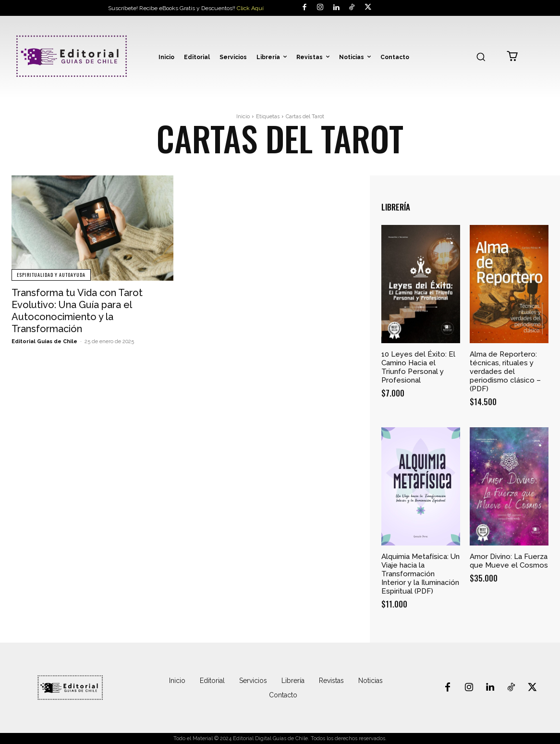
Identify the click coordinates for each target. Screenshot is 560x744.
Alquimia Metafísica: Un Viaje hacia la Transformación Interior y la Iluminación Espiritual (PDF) (420, 574)
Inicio (243, 117)
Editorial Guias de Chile (44, 340)
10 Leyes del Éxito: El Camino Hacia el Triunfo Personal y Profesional (418, 367)
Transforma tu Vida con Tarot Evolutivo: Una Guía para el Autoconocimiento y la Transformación (77, 310)
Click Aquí (250, 8)
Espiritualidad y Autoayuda (51, 275)
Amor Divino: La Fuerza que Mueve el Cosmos (509, 561)
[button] (481, 57)
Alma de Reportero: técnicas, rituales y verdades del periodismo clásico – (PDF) (505, 372)
